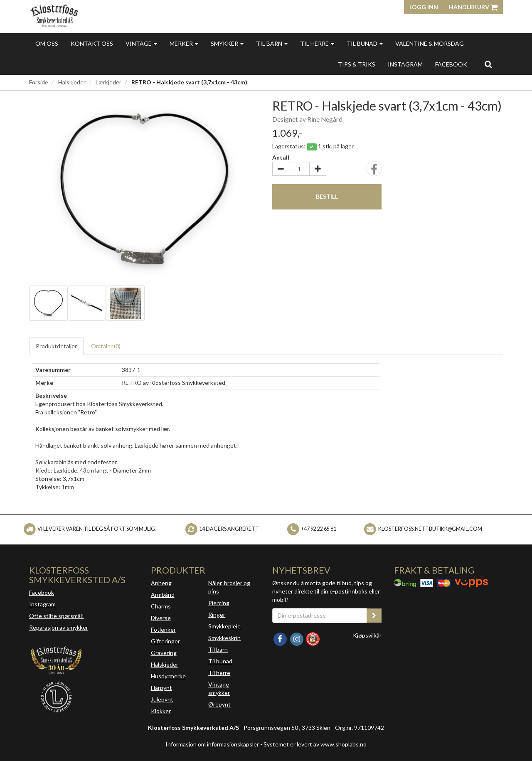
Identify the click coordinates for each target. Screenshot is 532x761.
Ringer (217, 614)
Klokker (161, 711)
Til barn (272, 43)
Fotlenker (163, 629)
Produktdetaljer (56, 346)
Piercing (219, 603)
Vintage (141, 43)
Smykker (227, 43)
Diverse (161, 618)
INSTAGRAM (405, 64)
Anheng (161, 583)
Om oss (47, 43)
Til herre (317, 43)
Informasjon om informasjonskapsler (212, 744)
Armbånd (163, 595)
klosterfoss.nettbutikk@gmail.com (430, 529)
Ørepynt (219, 704)
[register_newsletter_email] (374, 616)
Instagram (42, 604)
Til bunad (365, 43)
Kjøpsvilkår (367, 635)
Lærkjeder (108, 82)
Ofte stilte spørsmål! (57, 616)
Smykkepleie (224, 626)
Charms (161, 606)
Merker (184, 43)
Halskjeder (72, 82)
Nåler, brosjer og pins (229, 587)
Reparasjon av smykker (59, 627)
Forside (39, 82)
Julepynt (162, 699)
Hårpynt (161, 688)
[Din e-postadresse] (320, 616)
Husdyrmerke (168, 676)
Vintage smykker (219, 688)
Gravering (164, 653)
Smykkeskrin (224, 638)
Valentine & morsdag (430, 43)
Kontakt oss (92, 43)
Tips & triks (357, 64)
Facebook (42, 592)
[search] (488, 64)
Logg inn (424, 7)
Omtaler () (106, 346)
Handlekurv (473, 7)
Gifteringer (165, 641)
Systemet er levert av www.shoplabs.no (315, 744)
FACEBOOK (451, 64)
